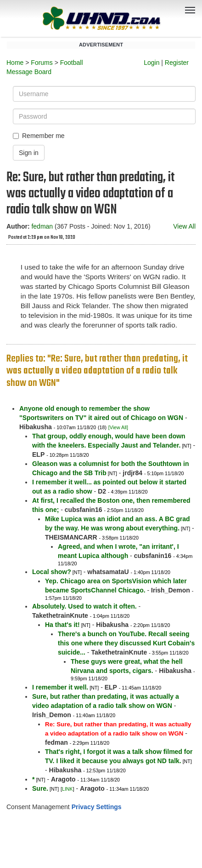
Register (177, 63)
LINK (67, 789)
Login (151, 63)
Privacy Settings (97, 807)
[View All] (118, 427)
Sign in (29, 153)
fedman (42, 226)
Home (15, 63)
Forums (42, 63)
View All (184, 226)
